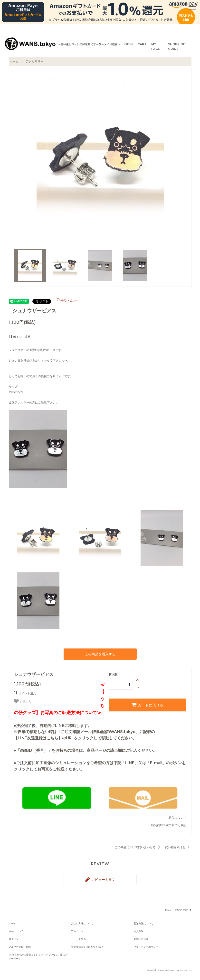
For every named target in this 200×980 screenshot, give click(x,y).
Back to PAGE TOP (176, 910)
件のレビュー (67, 300)
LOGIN (128, 44)
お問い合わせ (141, 939)
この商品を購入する (100, 654)
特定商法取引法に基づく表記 (87, 947)
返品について (178, 818)
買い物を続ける (178, 847)
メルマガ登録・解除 (20, 947)
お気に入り (24, 701)
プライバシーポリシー (146, 947)
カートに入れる (147, 705)
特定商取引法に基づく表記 (169, 825)
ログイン (14, 939)
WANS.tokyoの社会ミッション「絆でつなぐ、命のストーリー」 (38, 957)
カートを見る (78, 939)
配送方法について (143, 923)
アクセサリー (35, 61)
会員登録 (139, 931)
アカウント (77, 931)
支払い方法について (82, 923)
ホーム (14, 61)
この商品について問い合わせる (138, 847)
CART (142, 44)
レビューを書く (100, 879)
